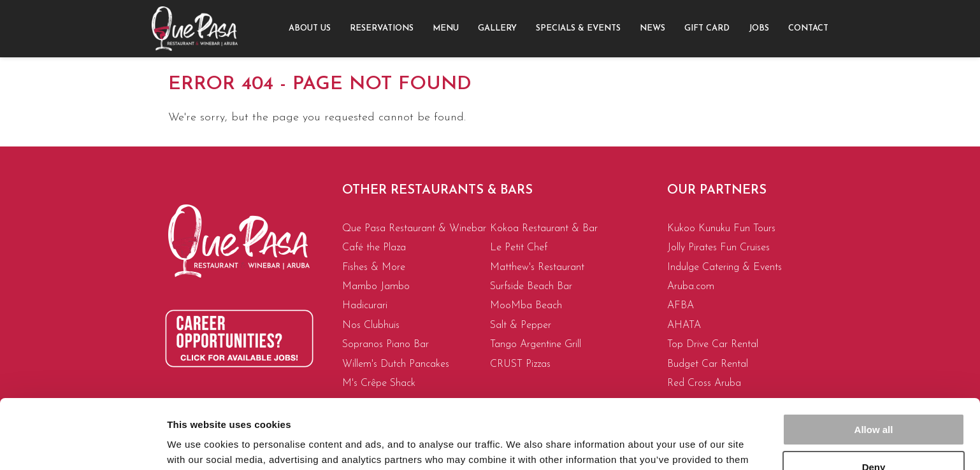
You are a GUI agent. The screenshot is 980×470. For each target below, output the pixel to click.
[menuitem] (310, 29)
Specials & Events (578, 28)
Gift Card (707, 28)
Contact (808, 28)
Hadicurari (365, 306)
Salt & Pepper (521, 325)
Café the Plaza (374, 248)
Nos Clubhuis (371, 325)
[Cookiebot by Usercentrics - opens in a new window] (83, 445)
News (652, 28)
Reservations (382, 28)
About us (310, 28)
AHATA (684, 325)
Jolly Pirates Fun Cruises (718, 248)
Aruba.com (691, 287)
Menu (446, 28)
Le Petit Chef (519, 248)
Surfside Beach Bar (531, 287)
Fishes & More (374, 267)
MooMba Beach (526, 306)
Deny (874, 402)
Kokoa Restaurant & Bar (544, 229)
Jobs (759, 28)
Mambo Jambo (376, 287)
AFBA (681, 306)
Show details (197, 445)
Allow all (874, 365)
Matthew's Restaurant (537, 267)
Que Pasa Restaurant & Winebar (414, 229)
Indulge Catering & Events (724, 267)
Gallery (497, 28)
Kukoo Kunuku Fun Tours (721, 229)
